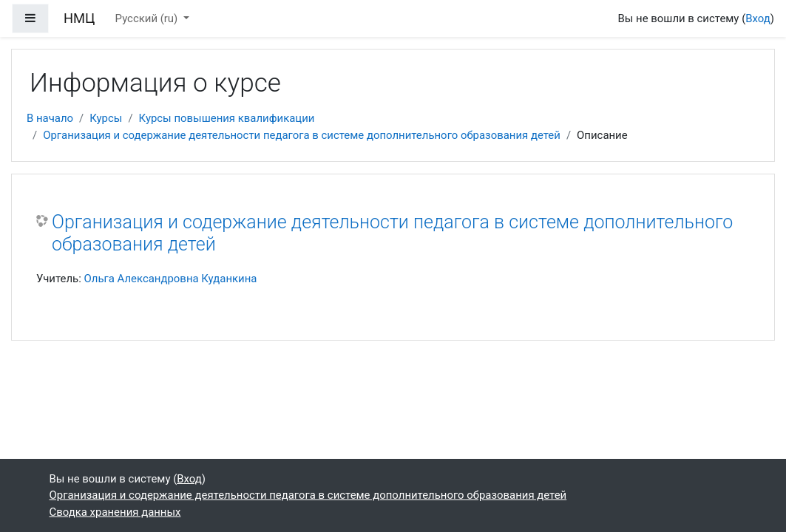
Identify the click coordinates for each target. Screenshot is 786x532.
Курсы (106, 118)
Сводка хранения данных (115, 512)
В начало (50, 118)
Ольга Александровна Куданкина (171, 279)
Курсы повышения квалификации (227, 118)
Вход (758, 18)
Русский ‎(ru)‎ (148, 18)
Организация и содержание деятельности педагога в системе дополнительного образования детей (302, 135)
